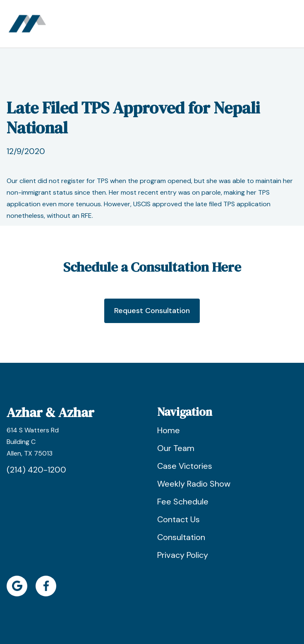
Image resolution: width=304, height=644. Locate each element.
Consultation (181, 537)
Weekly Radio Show (194, 484)
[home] (27, 24)
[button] (290, 24)
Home (169, 430)
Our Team (176, 448)
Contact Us (178, 519)
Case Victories (185, 466)
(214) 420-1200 (36, 470)
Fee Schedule (183, 502)
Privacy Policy (183, 555)
